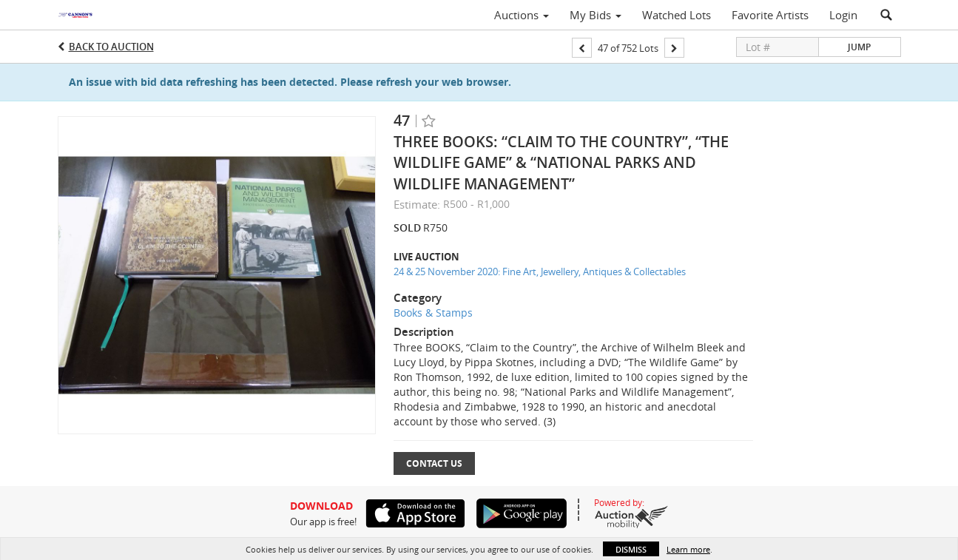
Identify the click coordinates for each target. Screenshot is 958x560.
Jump (859, 47)
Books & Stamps (433, 313)
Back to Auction (111, 47)
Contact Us (434, 463)
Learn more (688, 549)
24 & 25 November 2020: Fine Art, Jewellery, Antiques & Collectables (540, 271)
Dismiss (631, 549)
